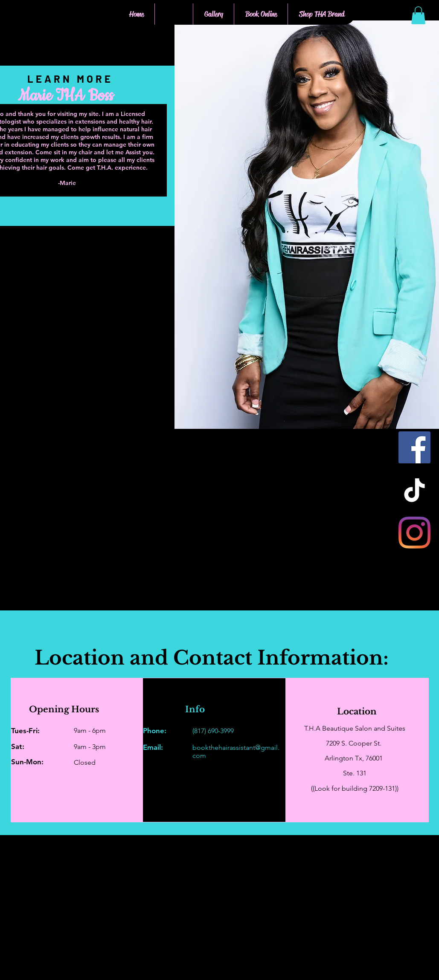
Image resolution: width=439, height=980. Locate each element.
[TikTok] (414, 490)
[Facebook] (414, 447)
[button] (418, 15)
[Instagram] (414, 533)
